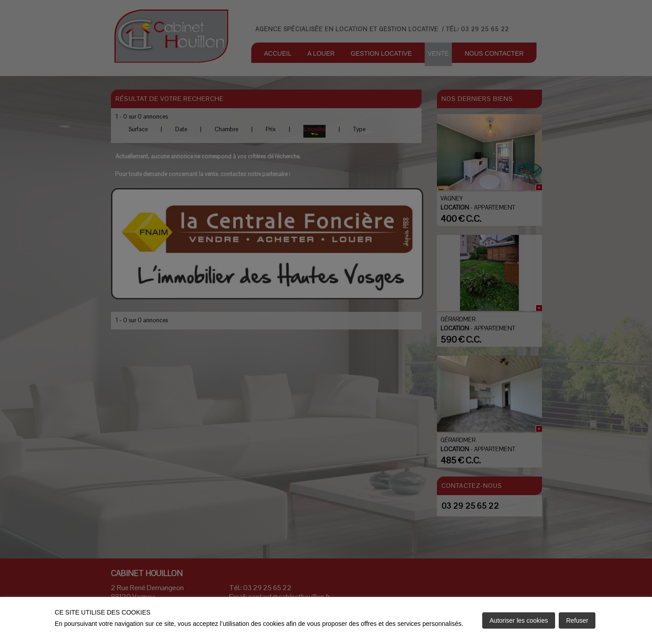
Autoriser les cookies (519, 620)
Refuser (577, 620)
